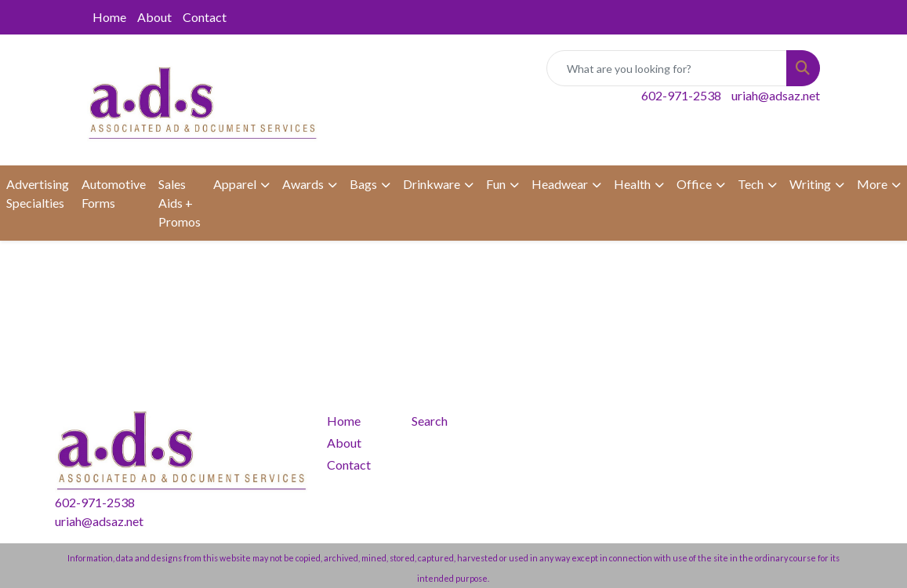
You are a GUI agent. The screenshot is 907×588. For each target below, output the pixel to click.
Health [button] (632, 184)
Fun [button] (496, 184)
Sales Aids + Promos (180, 203)
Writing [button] (810, 184)
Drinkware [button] (432, 184)
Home (109, 17)
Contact (205, 17)
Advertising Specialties (38, 193)
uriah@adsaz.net (776, 95)
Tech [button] (751, 184)
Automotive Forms (114, 193)
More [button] (872, 184)
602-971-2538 (681, 95)
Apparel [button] (235, 184)
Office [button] (694, 184)
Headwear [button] (560, 184)
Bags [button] (363, 184)
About (154, 17)
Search (430, 421)
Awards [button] (303, 184)
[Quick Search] (667, 68)
